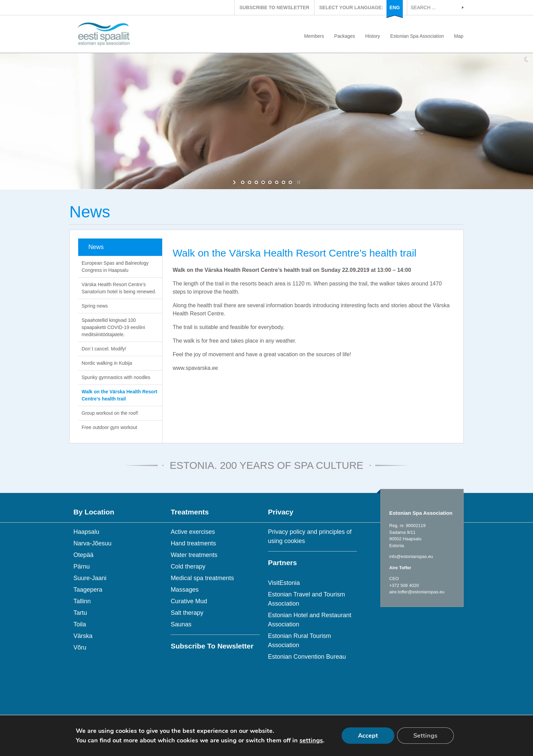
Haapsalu (86, 532)
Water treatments (194, 555)
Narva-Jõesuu (92, 543)
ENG (395, 7)
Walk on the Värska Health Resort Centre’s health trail (119, 395)
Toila (80, 624)
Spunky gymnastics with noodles (116, 377)
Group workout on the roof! (110, 413)
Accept (368, 736)
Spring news (95, 306)
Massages (185, 590)
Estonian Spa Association (417, 36)
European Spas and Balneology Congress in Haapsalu (115, 267)
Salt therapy (187, 613)
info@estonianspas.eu (411, 556)
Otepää (83, 555)
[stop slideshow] (298, 182)
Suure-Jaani (90, 578)
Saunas (181, 624)
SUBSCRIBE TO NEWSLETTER (274, 7)
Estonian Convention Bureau (307, 657)
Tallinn (82, 601)
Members (314, 36)
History (373, 36)
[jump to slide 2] (250, 182)
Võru (80, 647)
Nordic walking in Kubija (107, 363)
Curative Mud (189, 601)
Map (459, 36)
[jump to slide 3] (256, 182)
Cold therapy (188, 566)
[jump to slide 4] (263, 182)
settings (311, 740)
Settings (425, 736)
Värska (83, 636)
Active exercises (193, 532)
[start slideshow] (235, 182)
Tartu (80, 613)
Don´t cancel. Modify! (104, 349)
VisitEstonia (284, 583)
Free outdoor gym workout (109, 427)
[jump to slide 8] (290, 182)
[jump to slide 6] (277, 182)
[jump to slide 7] (283, 182)
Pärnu (82, 566)
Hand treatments (193, 543)
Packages (345, 36)
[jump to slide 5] (270, 182)
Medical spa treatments (202, 578)
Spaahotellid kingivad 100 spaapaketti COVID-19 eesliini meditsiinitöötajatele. (113, 327)
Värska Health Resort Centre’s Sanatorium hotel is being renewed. (119, 288)
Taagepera (88, 590)
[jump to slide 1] (243, 182)
